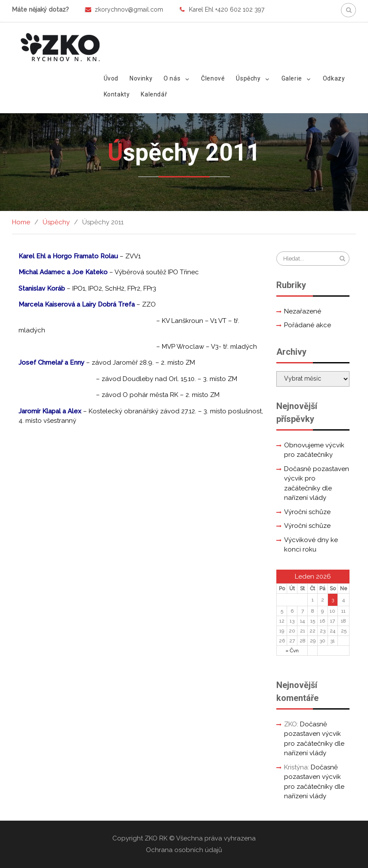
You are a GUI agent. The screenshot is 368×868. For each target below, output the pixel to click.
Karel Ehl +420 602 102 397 (227, 9)
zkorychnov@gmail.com (129, 9)
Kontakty (117, 94)
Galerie (292, 78)
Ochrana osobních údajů (184, 850)
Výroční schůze (307, 512)
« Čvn (292, 651)
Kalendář (154, 94)
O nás (172, 78)
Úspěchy (248, 78)
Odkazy (334, 78)
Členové (213, 78)
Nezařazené (303, 311)
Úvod (111, 78)
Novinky (141, 78)
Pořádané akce (308, 325)
